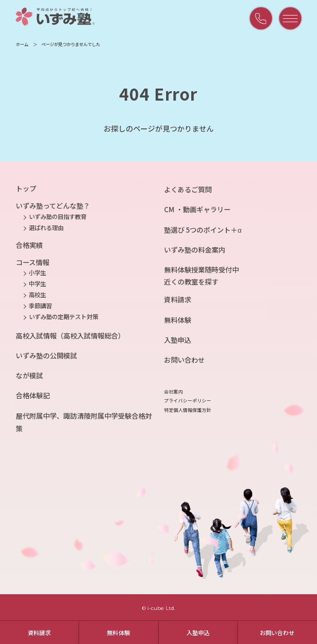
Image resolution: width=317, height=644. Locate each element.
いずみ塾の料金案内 (195, 250)
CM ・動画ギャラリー (197, 209)
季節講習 (40, 305)
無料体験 (118, 632)
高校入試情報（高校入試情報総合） (70, 336)
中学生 (37, 283)
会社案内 (173, 392)
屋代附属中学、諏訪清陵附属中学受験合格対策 (84, 422)
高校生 (37, 294)
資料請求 (39, 632)
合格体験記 (33, 395)
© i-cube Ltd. (159, 608)
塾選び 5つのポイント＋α (203, 230)
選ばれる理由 (46, 227)
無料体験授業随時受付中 (201, 270)
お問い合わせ (277, 632)
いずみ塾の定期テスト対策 (63, 316)
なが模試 (29, 375)
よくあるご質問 (188, 189)
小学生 (37, 272)
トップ (26, 188)
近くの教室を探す (191, 282)
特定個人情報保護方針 (188, 410)
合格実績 (29, 245)
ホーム (22, 44)
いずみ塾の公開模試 (46, 356)
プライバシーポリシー (188, 401)
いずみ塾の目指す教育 (58, 216)
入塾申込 (198, 632)
